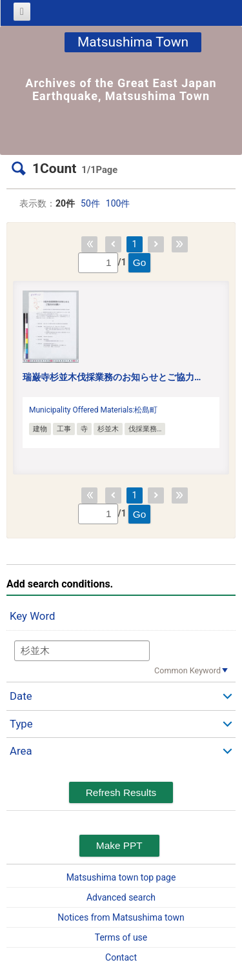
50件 (90, 203)
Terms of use (121, 937)
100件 (118, 203)
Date (21, 696)
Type (21, 724)
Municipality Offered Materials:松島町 (93, 410)
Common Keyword (187, 670)
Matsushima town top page (121, 877)
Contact (121, 957)
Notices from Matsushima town (121, 917)
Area (21, 751)
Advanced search (121, 897)
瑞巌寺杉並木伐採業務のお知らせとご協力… (112, 377)
